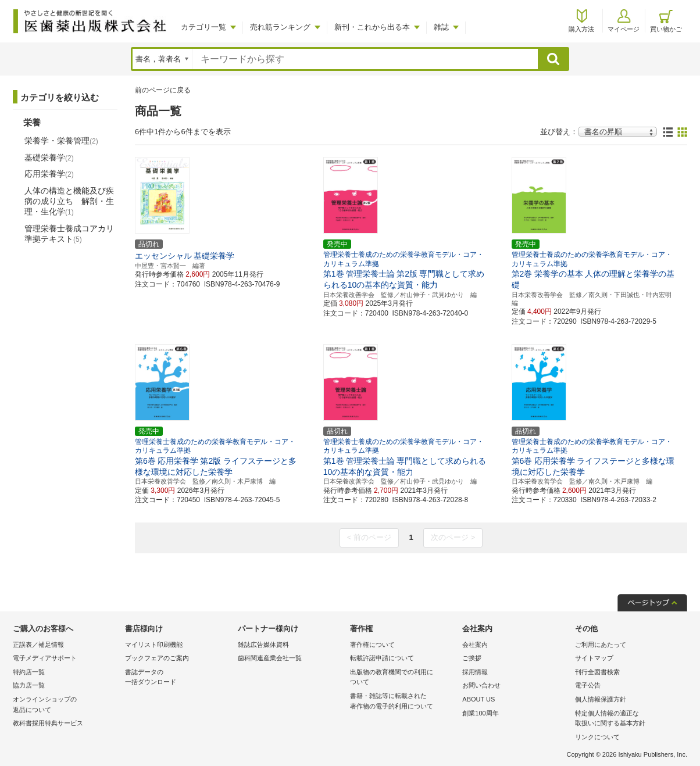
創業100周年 (480, 713)
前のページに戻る (163, 90)
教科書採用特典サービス (48, 723)
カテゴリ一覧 (203, 27)
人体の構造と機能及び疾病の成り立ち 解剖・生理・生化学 (69, 201)
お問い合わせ (481, 685)
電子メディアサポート (45, 658)
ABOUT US (478, 699)
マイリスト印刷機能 (154, 645)
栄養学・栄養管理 (61, 141)
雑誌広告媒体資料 (263, 645)
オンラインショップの (66, 705)
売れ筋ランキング (280, 27)
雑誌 (441, 27)
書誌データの (178, 678)
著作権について (372, 645)
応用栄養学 (49, 174)
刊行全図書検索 (597, 672)
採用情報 (475, 672)
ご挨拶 (472, 658)
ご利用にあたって (601, 645)
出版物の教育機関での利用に (403, 678)
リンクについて (597, 737)
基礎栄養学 (49, 158)
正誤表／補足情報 (38, 645)
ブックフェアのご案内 (157, 658)
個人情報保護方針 (601, 699)
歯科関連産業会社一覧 (270, 658)
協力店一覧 (29, 685)
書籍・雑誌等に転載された (403, 702)
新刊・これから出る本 (372, 27)
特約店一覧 (29, 672)
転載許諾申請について (382, 658)
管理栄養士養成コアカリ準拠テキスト (69, 234)
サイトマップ (594, 658)
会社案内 (475, 645)
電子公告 (588, 685)
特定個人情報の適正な (628, 719)
